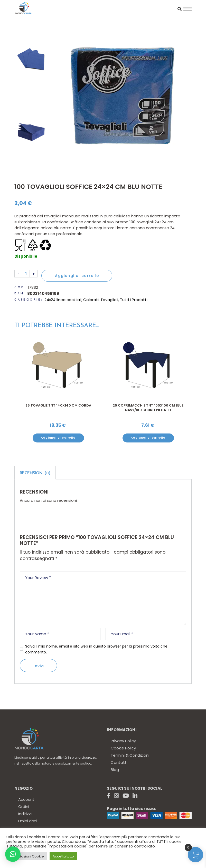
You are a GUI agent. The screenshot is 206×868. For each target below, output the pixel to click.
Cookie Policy (123, 748)
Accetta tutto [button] (63, 856)
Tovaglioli (109, 300)
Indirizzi (25, 814)
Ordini (24, 807)
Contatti (119, 762)
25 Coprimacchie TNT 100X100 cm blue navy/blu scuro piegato (148, 408)
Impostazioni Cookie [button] (27, 856)
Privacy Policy (123, 741)
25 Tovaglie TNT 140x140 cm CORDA (58, 405)
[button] (13, 854)
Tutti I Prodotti (134, 300)
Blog (115, 770)
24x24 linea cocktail (63, 300)
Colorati (91, 300)
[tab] (35, 473)
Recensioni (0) (35, 473)
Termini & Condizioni (130, 755)
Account (26, 799)
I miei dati (27, 821)
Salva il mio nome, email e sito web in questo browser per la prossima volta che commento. (96, 649)
